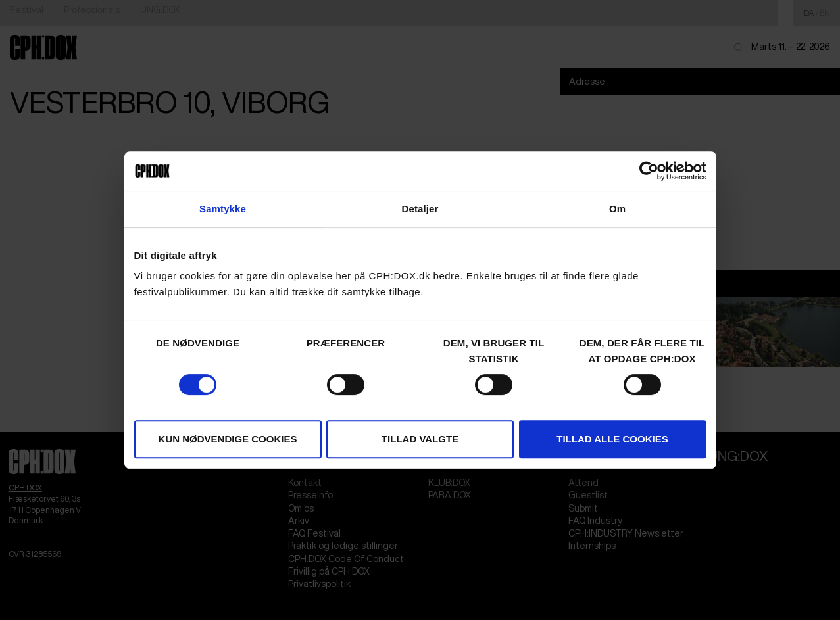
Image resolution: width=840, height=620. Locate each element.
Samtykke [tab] (223, 209)
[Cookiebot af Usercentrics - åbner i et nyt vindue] (649, 171)
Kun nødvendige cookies (228, 439)
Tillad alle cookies (612, 439)
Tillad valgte (420, 439)
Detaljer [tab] (420, 209)
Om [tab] (617, 209)
